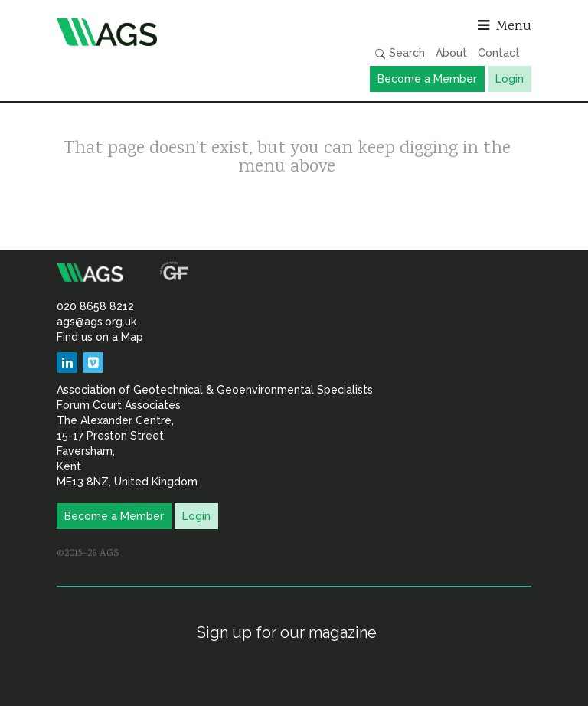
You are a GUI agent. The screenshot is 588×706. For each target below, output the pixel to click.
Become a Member (427, 79)
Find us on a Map (100, 337)
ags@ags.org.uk (96, 322)
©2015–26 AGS (88, 554)
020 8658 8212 (95, 306)
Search (400, 53)
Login (510, 79)
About (451, 53)
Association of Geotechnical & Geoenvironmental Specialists (171, 32)
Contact (499, 53)
